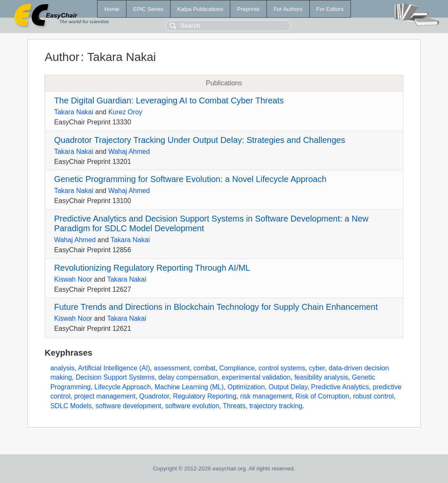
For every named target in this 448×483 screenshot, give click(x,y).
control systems (282, 368)
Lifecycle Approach (123, 387)
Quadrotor (154, 396)
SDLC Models (71, 406)
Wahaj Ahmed (129, 152)
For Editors (330, 9)
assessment (172, 368)
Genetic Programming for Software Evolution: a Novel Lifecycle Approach (190, 179)
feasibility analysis (321, 377)
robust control (373, 396)
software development (128, 406)
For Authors (288, 9)
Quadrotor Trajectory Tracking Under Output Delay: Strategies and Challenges (200, 140)
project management (105, 396)
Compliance (237, 368)
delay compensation (188, 377)
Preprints (248, 9)
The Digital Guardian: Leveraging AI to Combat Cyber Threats (169, 100)
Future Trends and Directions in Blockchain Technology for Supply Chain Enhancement (216, 307)
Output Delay (288, 387)
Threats (234, 406)
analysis (63, 368)
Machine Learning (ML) (189, 387)
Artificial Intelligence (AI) (114, 368)
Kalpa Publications (200, 9)
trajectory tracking (276, 406)
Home (112, 9)
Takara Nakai (74, 112)
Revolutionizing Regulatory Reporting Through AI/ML (152, 268)
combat (204, 368)
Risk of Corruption (322, 396)
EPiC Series (148, 9)
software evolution (192, 406)
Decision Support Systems (115, 377)
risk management (266, 396)
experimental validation (256, 377)
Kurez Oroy (125, 112)
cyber (317, 368)
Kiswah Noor (73, 279)
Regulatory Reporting (204, 396)
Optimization (246, 387)
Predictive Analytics (340, 387)
